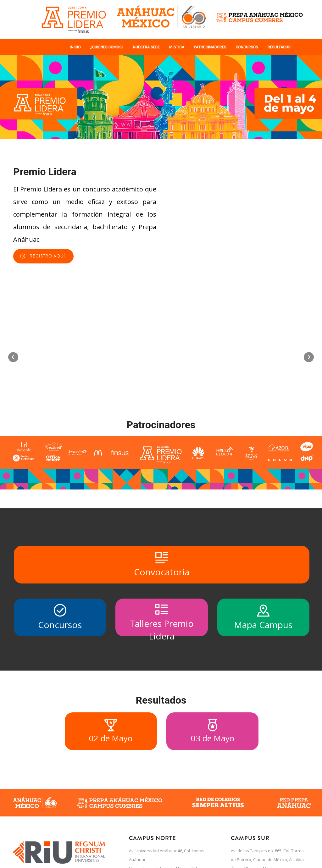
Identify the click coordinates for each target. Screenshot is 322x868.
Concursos (247, 47)
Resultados (279, 47)
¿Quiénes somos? (107, 47)
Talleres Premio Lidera (162, 692)
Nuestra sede (146, 47)
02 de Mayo (111, 804)
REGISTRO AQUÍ (47, 256)
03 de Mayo (212, 804)
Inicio (75, 47)
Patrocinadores (210, 47)
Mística (177, 47)
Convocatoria (162, 636)
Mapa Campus (263, 689)
